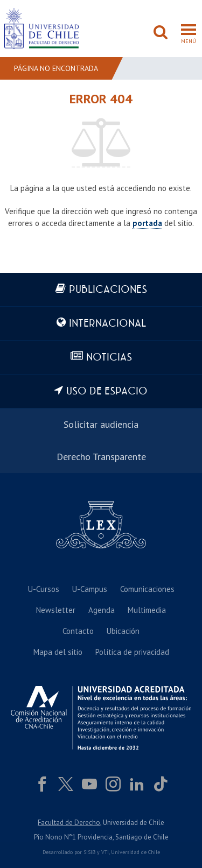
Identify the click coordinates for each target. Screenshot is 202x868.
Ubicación (123, 631)
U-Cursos (44, 589)
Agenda (102, 610)
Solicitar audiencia (101, 424)
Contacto (78, 631)
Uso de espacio (107, 391)
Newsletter (56, 610)
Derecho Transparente (101, 457)
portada (147, 223)
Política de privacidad (132, 652)
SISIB (89, 852)
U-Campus (90, 589)
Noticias (109, 358)
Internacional (107, 324)
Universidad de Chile (135, 852)
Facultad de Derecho (69, 823)
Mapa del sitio (58, 652)
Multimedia (147, 610)
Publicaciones (108, 290)
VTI (105, 852)
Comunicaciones (147, 589)
